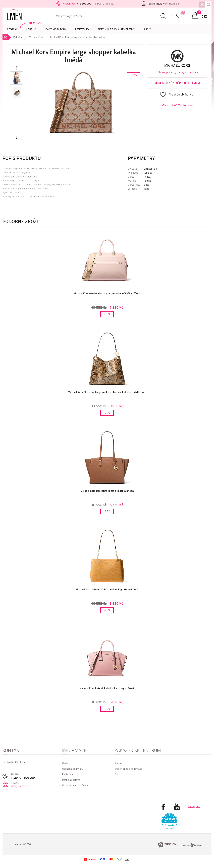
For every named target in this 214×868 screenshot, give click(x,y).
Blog (117, 774)
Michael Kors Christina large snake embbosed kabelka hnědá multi (107, 392)
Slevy (147, 29)
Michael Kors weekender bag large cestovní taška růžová (107, 293)
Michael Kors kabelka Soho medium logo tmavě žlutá (107, 589)
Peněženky (82, 31)
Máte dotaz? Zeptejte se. (177, 105)
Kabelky (31, 31)
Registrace (68, 774)
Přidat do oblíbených (181, 94)
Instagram (194, 806)
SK (202, 4)
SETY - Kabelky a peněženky (116, 29)
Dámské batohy (56, 29)
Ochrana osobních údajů (75, 785)
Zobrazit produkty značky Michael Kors (177, 72)
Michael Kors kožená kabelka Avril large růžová (107, 688)
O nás (65, 763)
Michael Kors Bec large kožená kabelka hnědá (107, 491)
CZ (208, 4)
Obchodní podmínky (73, 769)
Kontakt (119, 763)
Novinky (12, 29)
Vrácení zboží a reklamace (128, 769)
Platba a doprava (71, 780)
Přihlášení (172, 4)
